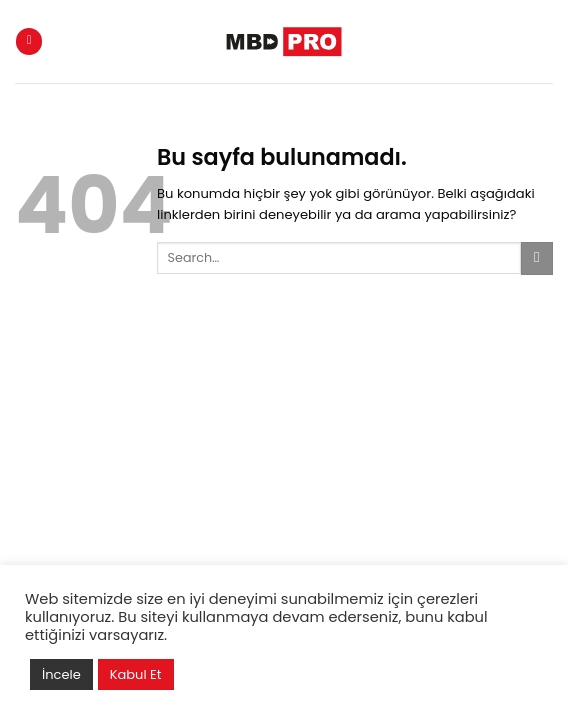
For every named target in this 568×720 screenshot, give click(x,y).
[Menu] (29, 41)
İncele (61, 674)
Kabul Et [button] (136, 674)
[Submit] (537, 258)
